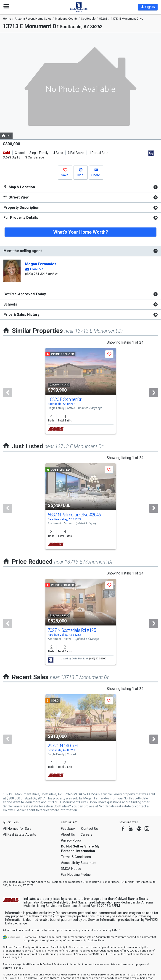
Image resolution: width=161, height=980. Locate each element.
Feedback (68, 829)
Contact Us (90, 829)
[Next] (154, 393)
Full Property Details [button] (21, 218)
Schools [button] (10, 304)
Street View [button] (16, 197)
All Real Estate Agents (20, 835)
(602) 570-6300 (98, 659)
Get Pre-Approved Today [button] (25, 294)
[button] (148, 7)
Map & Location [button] (19, 187)
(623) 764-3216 (36, 274)
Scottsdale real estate (115, 806)
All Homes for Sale (17, 829)
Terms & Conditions (76, 857)
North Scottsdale (136, 798)
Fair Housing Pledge (76, 875)
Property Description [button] (21, 208)
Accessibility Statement (79, 863)
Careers (87, 835)
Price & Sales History (21, 315)
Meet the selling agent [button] (22, 251)
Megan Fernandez (41, 264)
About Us (68, 835)
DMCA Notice (71, 869)
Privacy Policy (71, 840)
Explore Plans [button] (96, 940)
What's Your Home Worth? (81, 232)
